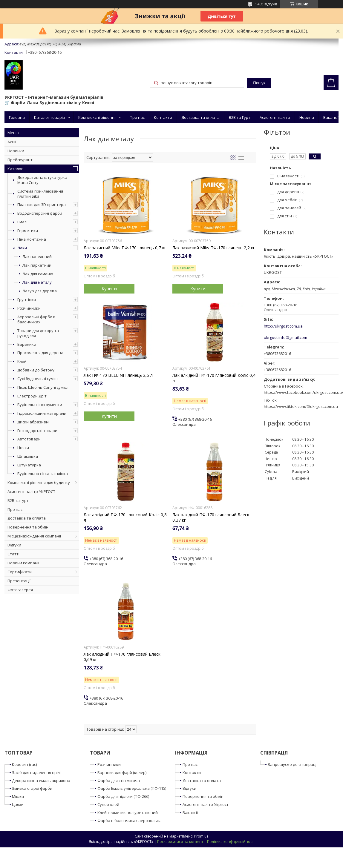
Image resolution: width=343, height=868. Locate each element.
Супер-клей (108, 804)
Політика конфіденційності (231, 842)
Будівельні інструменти (40, 405)
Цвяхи (23, 448)
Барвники (27, 344)
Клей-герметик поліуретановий (128, 812)
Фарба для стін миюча (119, 781)
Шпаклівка (28, 456)
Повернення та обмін (28, 527)
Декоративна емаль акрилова (41, 781)
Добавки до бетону (36, 370)
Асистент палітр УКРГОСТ (31, 491)
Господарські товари (37, 431)
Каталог (15, 169)
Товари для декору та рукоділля (38, 333)
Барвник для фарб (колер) (122, 772)
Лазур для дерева (40, 291)
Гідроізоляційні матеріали (42, 413)
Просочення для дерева (40, 353)
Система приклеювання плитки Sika (40, 194)
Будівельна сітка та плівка (43, 474)
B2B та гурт (18, 500)
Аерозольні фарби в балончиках (36, 319)
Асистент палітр (275, 117)
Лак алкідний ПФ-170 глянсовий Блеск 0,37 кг (211, 517)
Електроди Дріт (32, 396)
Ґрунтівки (27, 299)
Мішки (18, 796)
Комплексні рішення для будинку (39, 483)
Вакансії (331, 117)
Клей (22, 361)
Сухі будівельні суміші (38, 379)
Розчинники (29, 308)
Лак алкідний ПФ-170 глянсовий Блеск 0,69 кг (122, 657)
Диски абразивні (33, 422)
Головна (17, 117)
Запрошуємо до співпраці (292, 764)
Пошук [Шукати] (259, 83)
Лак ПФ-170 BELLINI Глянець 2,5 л (118, 375)
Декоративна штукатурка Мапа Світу (42, 180)
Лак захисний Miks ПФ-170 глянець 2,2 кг (214, 248)
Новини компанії (23, 563)
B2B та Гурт (240, 117)
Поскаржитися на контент (180, 842)
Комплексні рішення (97, 117)
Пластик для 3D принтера (42, 205)
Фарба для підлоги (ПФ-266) (123, 796)
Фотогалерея (20, 590)
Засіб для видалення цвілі (36, 772)
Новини (307, 117)
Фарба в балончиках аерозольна (130, 821)
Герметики (28, 231)
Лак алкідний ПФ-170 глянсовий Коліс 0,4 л (214, 378)
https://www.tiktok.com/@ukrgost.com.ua (301, 406)
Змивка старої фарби (32, 788)
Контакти (163, 117)
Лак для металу (37, 282)
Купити (109, 288)
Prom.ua (201, 836)
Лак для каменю (38, 274)
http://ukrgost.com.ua (283, 326)
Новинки (16, 151)
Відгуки (14, 545)
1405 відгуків (266, 4)
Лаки (22, 248)
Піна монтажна (32, 239)
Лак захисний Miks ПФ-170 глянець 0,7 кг (125, 248)
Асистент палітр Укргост (206, 804)
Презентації (19, 581)
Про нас (137, 117)
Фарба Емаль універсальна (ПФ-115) (132, 788)
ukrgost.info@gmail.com (285, 338)
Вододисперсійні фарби (40, 213)
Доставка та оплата (200, 117)
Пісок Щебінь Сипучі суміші (43, 387)
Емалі (22, 222)
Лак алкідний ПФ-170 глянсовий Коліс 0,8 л (125, 517)
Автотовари (29, 439)
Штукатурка (29, 465)
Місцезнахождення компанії (34, 536)
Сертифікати (20, 572)
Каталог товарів (50, 117)
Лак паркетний (37, 265)
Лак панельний (37, 257)
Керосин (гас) (24, 764)
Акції (12, 142)
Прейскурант (20, 160)
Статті (13, 554)
